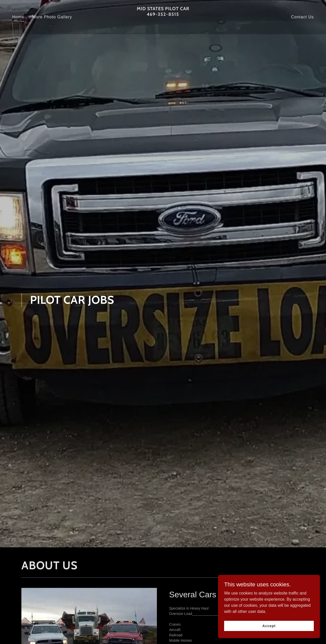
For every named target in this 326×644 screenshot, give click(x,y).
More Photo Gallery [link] (52, 17)
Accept (269, 626)
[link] (163, 25)
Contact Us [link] (302, 17)
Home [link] (18, 17)
